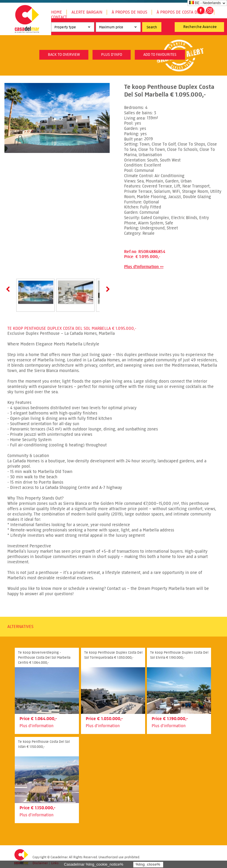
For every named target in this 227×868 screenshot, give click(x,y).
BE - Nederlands (205, 3)
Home (57, 12)
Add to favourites (160, 55)
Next (107, 289)
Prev (9, 289)
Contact (59, 17)
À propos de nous (129, 12)
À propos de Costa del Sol (183, 12)
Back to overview (64, 55)
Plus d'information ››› (144, 267)
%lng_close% (148, 864)
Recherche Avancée (200, 27)
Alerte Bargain (87, 12)
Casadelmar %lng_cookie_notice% (94, 864)
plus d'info (112, 55)
